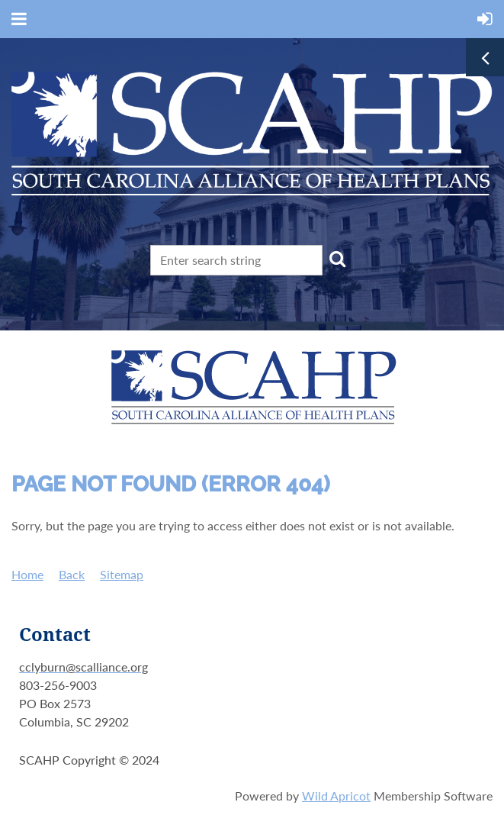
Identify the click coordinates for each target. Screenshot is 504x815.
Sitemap (122, 574)
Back (72, 574)
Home (27, 574)
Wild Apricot (336, 796)
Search (337, 259)
